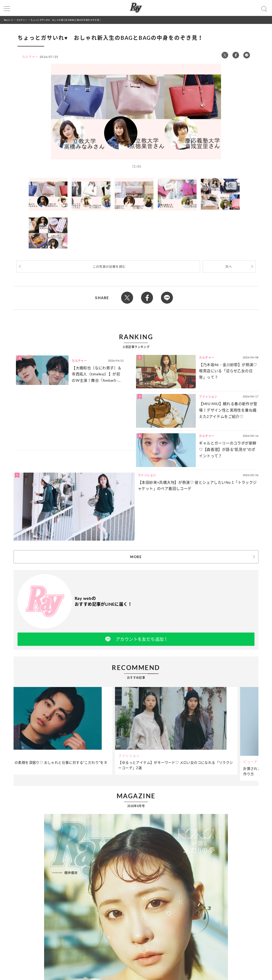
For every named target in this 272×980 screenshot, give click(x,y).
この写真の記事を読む (109, 267)
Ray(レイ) (8, 20)
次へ (229, 267)
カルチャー (22, 20)
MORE (136, 557)
